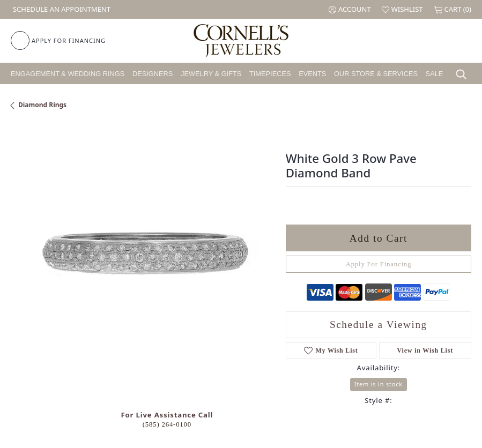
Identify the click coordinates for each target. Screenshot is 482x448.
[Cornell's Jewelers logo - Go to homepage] (241, 41)
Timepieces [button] (270, 74)
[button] (350, 9)
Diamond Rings (42, 105)
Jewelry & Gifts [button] (211, 74)
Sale (435, 74)
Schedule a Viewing (379, 324)
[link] (61, 9)
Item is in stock (379, 384)
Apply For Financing (379, 264)
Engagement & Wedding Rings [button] (68, 74)
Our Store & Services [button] (376, 74)
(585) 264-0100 (167, 424)
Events (312, 74)
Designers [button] (153, 74)
